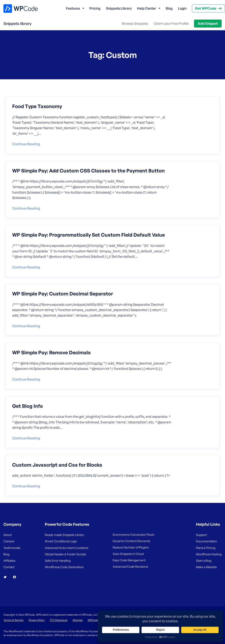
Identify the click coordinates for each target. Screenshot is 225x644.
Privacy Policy (37, 620)
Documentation (207, 541)
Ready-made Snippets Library (64, 535)
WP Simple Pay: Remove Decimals (51, 353)
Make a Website (206, 567)
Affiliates (9, 561)
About (8, 535)
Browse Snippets (135, 23)
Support (201, 535)
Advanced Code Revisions (130, 567)
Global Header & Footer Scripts (65, 554)
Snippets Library (119, 8)
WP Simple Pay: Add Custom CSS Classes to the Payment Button (88, 171)
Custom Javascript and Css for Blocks (57, 465)
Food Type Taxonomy (37, 106)
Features (73, 8)
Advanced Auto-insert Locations (66, 548)
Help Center (147, 8)
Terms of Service (14, 620)
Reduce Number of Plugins (131, 547)
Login (182, 8)
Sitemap (78, 620)
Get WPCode (206, 8)
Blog (169, 8)
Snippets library (17, 23)
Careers (9, 541)
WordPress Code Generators (64, 567)
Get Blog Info (28, 406)
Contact (9, 567)
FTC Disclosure (59, 620)
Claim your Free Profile (171, 23)
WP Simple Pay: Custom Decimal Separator (63, 294)
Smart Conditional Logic (61, 541)
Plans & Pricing (206, 548)
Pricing (95, 8)
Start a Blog (204, 561)
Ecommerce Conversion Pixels (133, 535)
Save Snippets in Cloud (128, 554)
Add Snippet (208, 23)
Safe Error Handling (58, 561)
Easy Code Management (129, 560)
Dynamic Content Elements (131, 541)
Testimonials (12, 548)
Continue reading (26, 144)
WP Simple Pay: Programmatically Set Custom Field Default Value (88, 235)
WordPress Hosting (209, 554)
